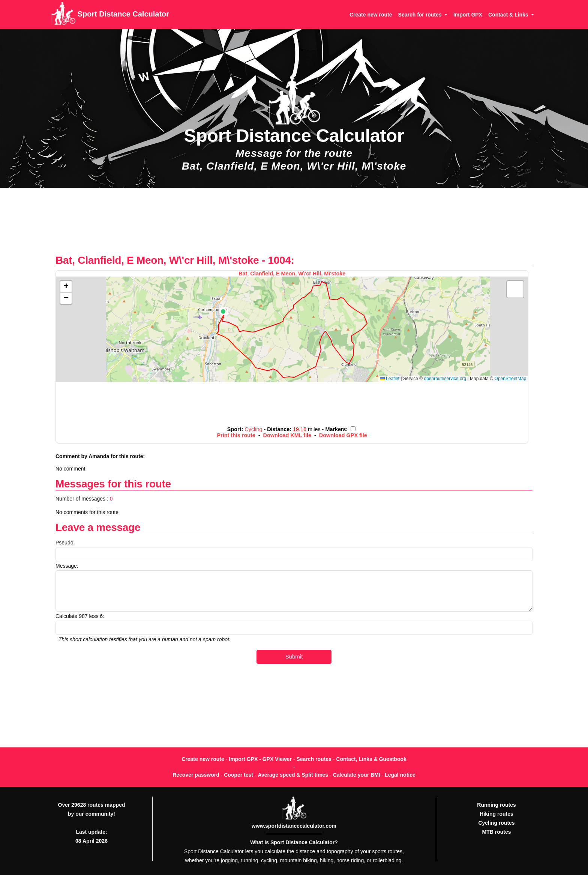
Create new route (371, 15)
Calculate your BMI (357, 775)
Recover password (196, 775)
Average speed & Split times (293, 775)
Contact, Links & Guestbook (371, 759)
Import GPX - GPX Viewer (260, 759)
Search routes (314, 759)
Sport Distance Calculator (110, 15)
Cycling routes (496, 823)
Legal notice (400, 775)
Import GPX (468, 15)
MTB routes (497, 832)
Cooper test (238, 775)
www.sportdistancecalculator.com (294, 826)
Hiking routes (496, 814)
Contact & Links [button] (509, 15)
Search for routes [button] (421, 15)
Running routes (496, 805)
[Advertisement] (294, 225)
